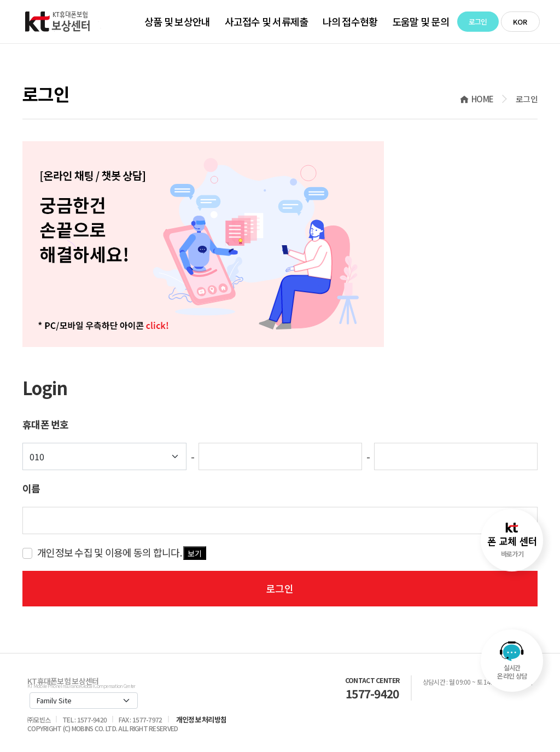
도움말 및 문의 (421, 21)
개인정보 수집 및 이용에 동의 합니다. (122, 553)
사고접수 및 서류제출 (267, 21)
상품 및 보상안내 (177, 21)
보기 (195, 553)
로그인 (478, 22)
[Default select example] (104, 456)
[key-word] (280, 520)
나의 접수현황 (350, 21)
